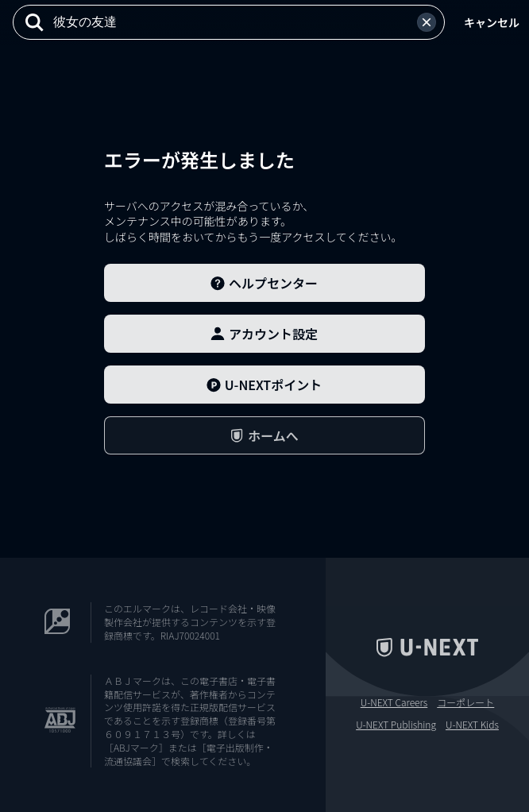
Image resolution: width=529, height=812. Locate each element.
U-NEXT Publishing (396, 725)
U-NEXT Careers (394, 702)
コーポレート (465, 702)
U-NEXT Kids (472, 725)
